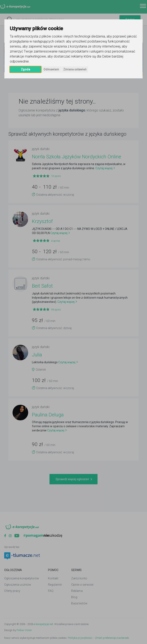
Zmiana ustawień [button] (75, 69)
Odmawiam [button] (51, 69)
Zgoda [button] (25, 69)
